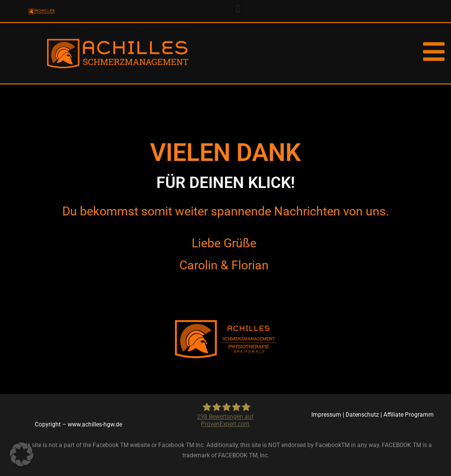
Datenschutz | (364, 415)
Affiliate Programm (409, 415)
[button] (238, 9)
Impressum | (328, 415)
